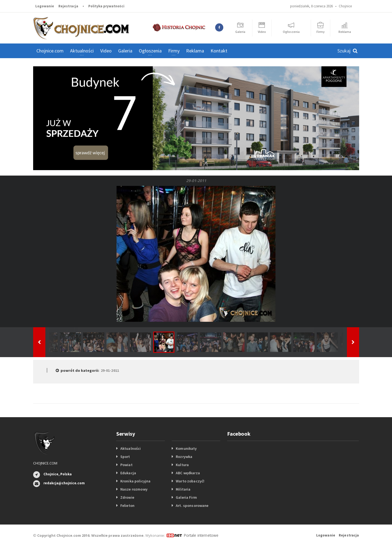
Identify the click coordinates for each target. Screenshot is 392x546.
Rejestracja (68, 6)
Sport (125, 457)
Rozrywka (184, 457)
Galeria (125, 51)
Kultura (182, 465)
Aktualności (130, 448)
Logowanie (45, 6)
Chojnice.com (50, 51)
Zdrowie (127, 497)
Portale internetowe (200, 535)
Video (106, 51)
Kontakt (219, 51)
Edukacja (128, 473)
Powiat (126, 465)
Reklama (195, 51)
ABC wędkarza (188, 473)
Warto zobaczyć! (190, 481)
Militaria (183, 489)
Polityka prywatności (106, 6)
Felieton (127, 506)
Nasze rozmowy (134, 489)
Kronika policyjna (135, 481)
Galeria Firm (186, 497)
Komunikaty (186, 448)
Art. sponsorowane (192, 506)
